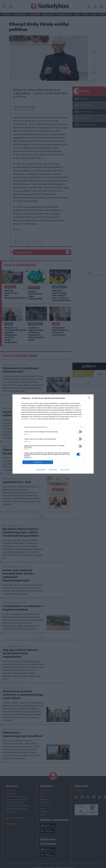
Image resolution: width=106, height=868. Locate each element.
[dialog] (53, 434)
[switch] (79, 432)
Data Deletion (41, 470)
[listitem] (53, 427)
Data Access (53, 470)
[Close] (90, 398)
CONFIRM (38, 462)
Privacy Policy (65, 470)
